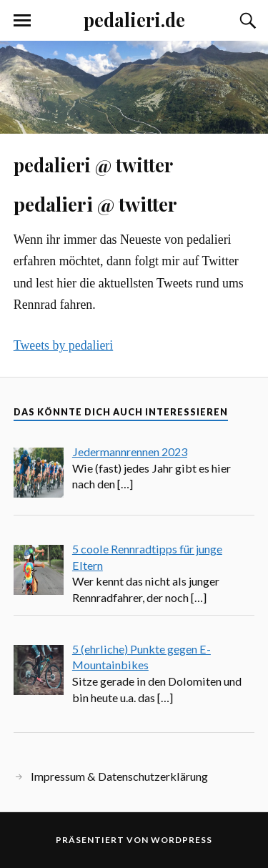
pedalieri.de (134, 19)
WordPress (182, 840)
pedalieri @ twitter (93, 164)
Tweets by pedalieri (63, 345)
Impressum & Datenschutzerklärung (119, 776)
